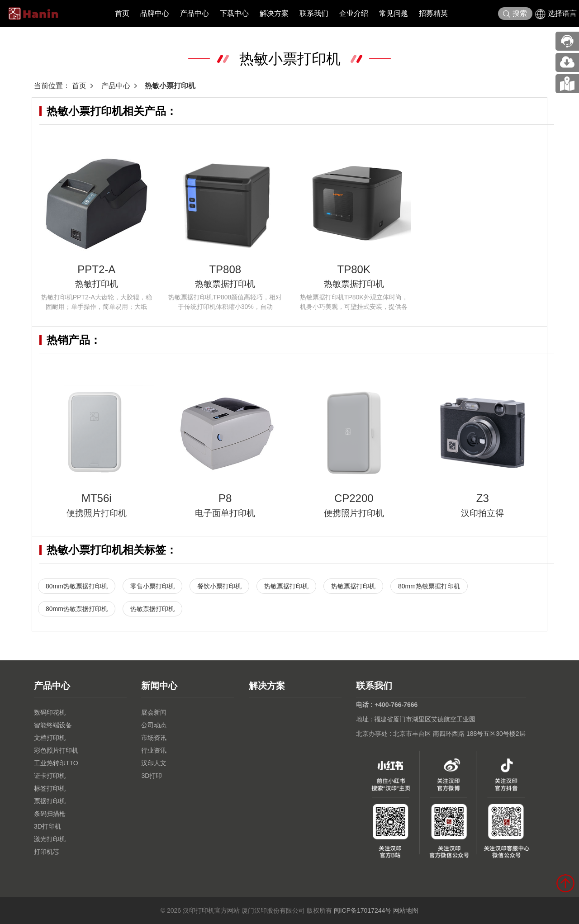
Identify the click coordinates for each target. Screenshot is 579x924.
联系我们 (314, 13)
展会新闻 (154, 712)
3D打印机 (47, 826)
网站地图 (406, 910)
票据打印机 (50, 801)
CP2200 (354, 498)
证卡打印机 (50, 776)
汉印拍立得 (482, 513)
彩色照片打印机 (56, 750)
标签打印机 (50, 788)
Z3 (483, 498)
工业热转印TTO (56, 763)
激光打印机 (50, 839)
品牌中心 (155, 13)
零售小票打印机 (152, 586)
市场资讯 (154, 738)
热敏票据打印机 (225, 284)
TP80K (354, 269)
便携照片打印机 (97, 513)
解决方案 (274, 13)
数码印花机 (50, 712)
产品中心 (195, 13)
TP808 (225, 269)
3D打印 (152, 776)
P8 (225, 498)
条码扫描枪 (50, 814)
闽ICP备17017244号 (363, 910)
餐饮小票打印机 (219, 586)
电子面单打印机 (225, 513)
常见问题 (394, 13)
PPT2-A (96, 269)
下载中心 (234, 13)
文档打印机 (50, 738)
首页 (122, 13)
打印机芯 (47, 852)
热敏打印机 (97, 284)
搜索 (515, 14)
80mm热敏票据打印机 (77, 586)
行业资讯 (154, 750)
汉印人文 (154, 763)
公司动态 (154, 725)
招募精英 (433, 13)
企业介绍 (354, 13)
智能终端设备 (53, 725)
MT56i (97, 498)
